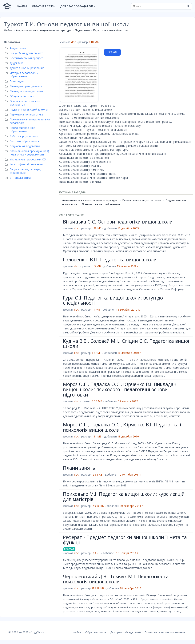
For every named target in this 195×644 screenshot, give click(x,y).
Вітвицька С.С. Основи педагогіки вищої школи (118, 222)
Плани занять (79, 468)
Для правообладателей (78, 6)
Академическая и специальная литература (44, 30)
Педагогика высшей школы (111, 30)
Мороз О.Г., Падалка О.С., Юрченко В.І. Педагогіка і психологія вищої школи (122, 427)
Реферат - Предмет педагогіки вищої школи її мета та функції (125, 540)
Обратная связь (44, 6)
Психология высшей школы (101, 204)
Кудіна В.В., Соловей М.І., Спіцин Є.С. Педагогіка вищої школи (126, 344)
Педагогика (82, 30)
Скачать (112, 52)
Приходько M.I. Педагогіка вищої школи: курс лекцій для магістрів (124, 497)
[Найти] (188, 6)
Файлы (22, 6)
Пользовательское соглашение (165, 632)
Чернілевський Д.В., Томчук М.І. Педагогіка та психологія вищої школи (116, 579)
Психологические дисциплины (142, 200)
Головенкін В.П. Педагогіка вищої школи (110, 260)
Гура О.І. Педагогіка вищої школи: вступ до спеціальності (113, 300)
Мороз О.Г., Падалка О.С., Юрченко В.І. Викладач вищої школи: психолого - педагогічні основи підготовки (120, 389)
